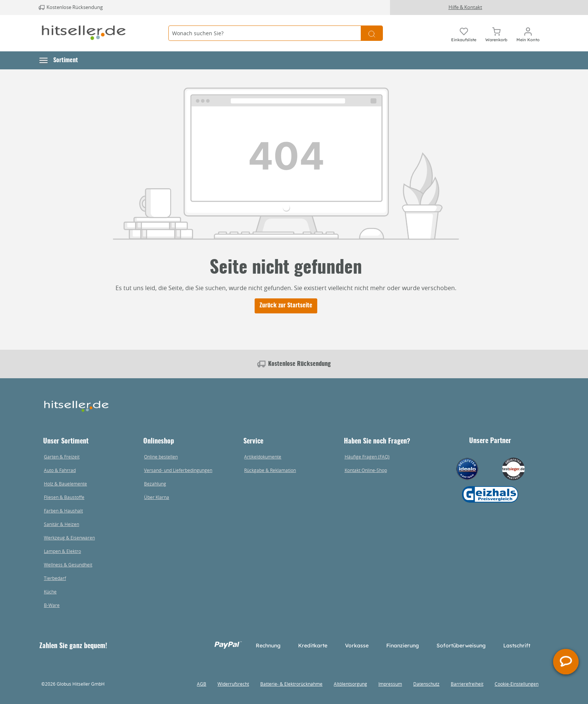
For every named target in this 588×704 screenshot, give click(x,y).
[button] (59, 60)
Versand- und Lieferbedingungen (178, 470)
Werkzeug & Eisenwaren (69, 538)
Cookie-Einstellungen (517, 684)
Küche (50, 592)
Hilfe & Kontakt (465, 7)
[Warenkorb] (496, 33)
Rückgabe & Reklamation (270, 470)
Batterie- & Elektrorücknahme (291, 684)
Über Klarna (157, 497)
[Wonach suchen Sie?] (265, 33)
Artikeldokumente (263, 457)
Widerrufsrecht (233, 684)
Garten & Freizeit (62, 457)
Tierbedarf (55, 578)
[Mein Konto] (528, 33)
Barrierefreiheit (467, 684)
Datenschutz (426, 684)
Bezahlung (155, 484)
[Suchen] (372, 33)
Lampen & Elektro (62, 551)
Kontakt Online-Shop (366, 470)
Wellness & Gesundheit (68, 565)
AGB (202, 684)
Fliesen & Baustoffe (64, 497)
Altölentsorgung (350, 684)
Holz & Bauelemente (65, 484)
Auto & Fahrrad (60, 470)
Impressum (390, 684)
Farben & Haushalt (63, 511)
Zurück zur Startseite (286, 306)
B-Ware (52, 605)
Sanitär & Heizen (61, 524)
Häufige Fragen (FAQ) (367, 457)
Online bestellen (161, 457)
